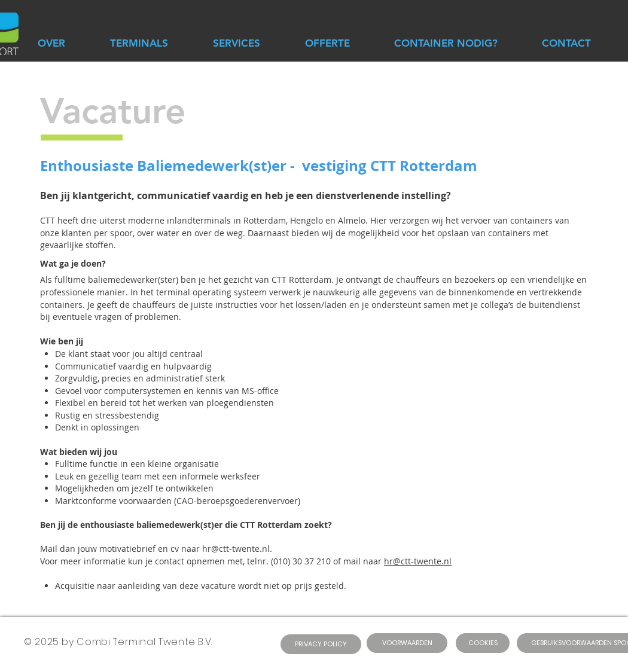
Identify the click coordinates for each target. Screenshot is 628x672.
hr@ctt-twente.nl (418, 561)
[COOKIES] (483, 643)
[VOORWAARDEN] (407, 643)
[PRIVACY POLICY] (321, 644)
